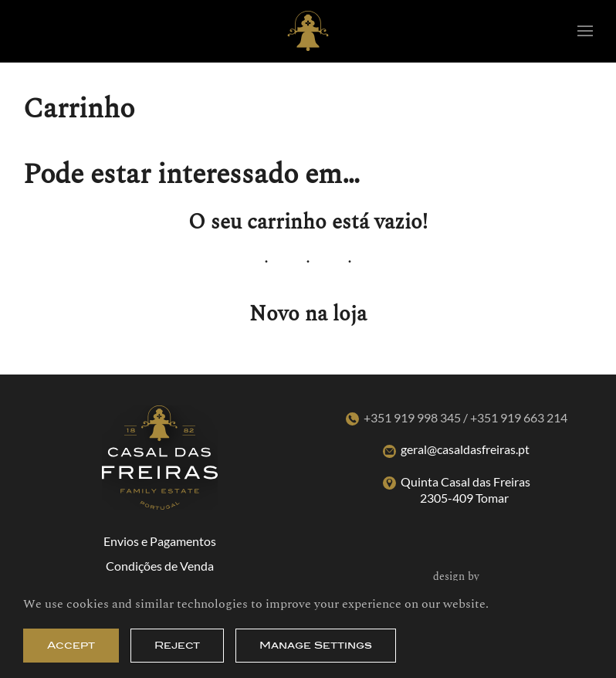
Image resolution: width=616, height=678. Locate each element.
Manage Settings (316, 645)
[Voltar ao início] (308, 31)
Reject (177, 645)
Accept (71, 645)
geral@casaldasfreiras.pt (465, 449)
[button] (585, 31)
